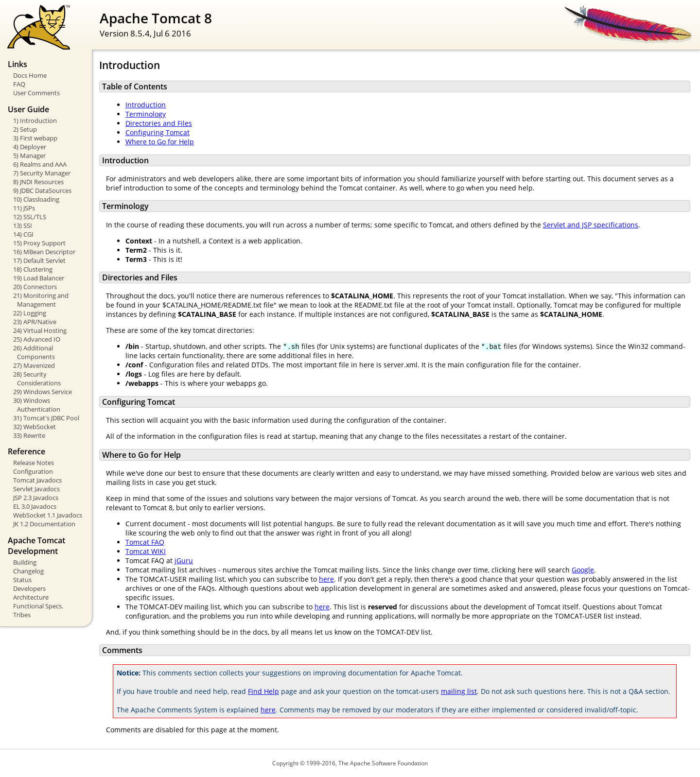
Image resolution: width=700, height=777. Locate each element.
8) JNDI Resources (38, 182)
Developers (29, 588)
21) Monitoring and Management (41, 300)
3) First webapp (35, 138)
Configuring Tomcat (157, 132)
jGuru (184, 561)
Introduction (146, 105)
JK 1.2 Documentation (44, 524)
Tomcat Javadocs (37, 480)
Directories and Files (159, 123)
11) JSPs (24, 208)
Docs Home (30, 75)
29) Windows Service (43, 392)
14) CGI (23, 234)
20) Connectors (35, 287)
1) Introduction (35, 121)
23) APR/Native (35, 322)
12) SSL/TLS (30, 217)
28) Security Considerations (37, 379)
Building (25, 562)
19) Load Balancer (39, 278)
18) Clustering (33, 269)
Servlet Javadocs (36, 489)
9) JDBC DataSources (42, 190)
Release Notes (34, 463)
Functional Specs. (38, 606)
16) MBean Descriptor (44, 252)
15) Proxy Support (39, 243)
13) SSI (23, 225)
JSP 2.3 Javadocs (36, 498)
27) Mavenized (34, 365)
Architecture (31, 597)
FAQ (19, 84)
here (326, 579)
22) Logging (30, 313)
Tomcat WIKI (146, 551)
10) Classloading (36, 199)
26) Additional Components (34, 352)
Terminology (146, 114)
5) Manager (29, 155)
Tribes (22, 615)
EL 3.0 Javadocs (35, 506)
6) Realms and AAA (40, 164)
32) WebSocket (35, 427)
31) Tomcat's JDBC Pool (46, 418)
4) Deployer (30, 147)
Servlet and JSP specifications (591, 225)
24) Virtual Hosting (40, 330)
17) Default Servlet (39, 260)
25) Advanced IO (37, 339)
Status (22, 580)
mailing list (459, 691)
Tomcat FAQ (145, 542)
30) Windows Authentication (37, 405)
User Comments (36, 93)
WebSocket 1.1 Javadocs (48, 515)
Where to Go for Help (160, 142)
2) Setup (25, 129)
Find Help (263, 691)
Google (583, 570)
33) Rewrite (29, 435)
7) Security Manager (42, 173)
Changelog (28, 571)
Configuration (33, 471)
